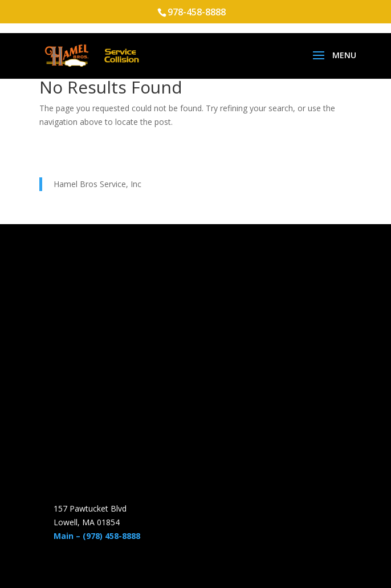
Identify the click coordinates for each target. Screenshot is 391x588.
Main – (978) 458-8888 (97, 536)
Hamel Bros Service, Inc (97, 184)
